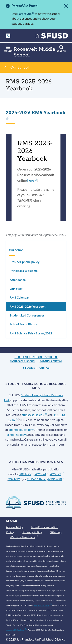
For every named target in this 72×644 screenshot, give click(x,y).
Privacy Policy (32, 532)
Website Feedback (24, 537)
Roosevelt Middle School (36, 357)
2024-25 (26, 474)
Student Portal (36, 367)
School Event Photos (24, 324)
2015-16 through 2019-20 (46, 479)
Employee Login (22, 361)
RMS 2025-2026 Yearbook (28, 306)
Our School (20, 67)
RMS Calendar (19, 297)
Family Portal (51, 361)
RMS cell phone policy (25, 262)
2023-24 (42, 474)
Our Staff (16, 288)
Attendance (18, 280)
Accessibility (14, 527)
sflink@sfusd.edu (34, 415)
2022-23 (57, 474)
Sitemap (56, 532)
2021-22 (15, 479)
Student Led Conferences (27, 315)
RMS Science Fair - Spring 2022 (31, 333)
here (32, 180)
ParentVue (26, 14)
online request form (21, 429)
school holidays (17, 435)
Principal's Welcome (24, 271)
